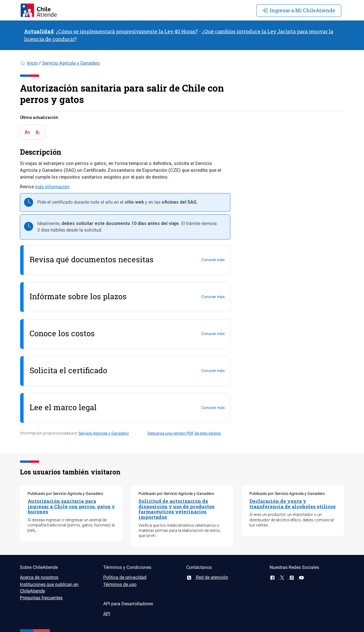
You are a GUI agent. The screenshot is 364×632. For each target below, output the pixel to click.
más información (52, 187)
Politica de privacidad (125, 577)
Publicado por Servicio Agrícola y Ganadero (65, 493)
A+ (27, 132)
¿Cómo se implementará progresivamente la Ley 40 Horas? (127, 31)
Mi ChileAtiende (299, 10)
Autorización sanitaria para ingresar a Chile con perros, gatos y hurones (71, 506)
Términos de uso (120, 584)
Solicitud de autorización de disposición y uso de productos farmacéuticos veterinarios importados (176, 509)
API (107, 614)
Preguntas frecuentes (41, 598)
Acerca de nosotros (39, 577)
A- (38, 132)
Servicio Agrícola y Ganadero (71, 63)
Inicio (32, 63)
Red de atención (207, 577)
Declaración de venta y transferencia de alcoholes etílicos (292, 504)
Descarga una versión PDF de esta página (184, 433)
